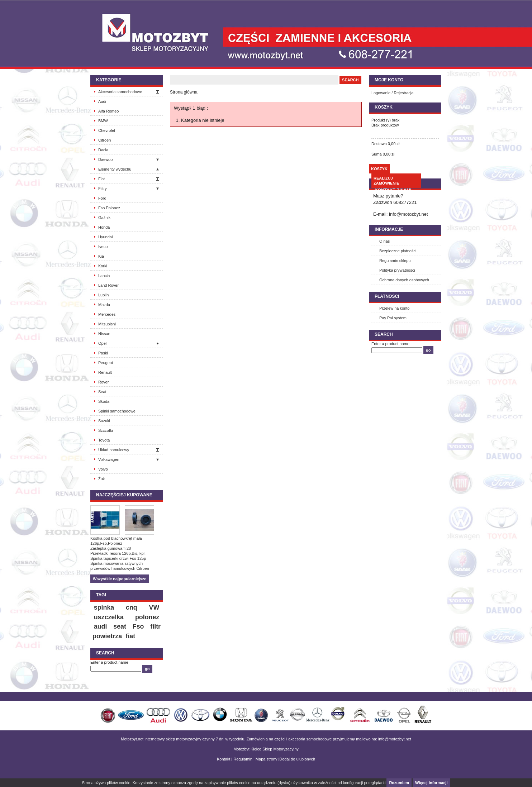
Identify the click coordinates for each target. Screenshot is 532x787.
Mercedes (107, 314)
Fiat (101, 179)
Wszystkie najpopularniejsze (120, 579)
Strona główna (184, 92)
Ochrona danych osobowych (404, 280)
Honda (104, 227)
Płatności (387, 296)
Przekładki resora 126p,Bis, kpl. (118, 553)
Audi (102, 101)
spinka (104, 607)
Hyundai (105, 237)
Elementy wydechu (115, 169)
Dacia (103, 150)
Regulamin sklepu (395, 261)
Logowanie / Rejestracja (392, 93)
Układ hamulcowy (114, 450)
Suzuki (104, 421)
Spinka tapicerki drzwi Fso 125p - (119, 558)
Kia (101, 256)
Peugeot (106, 363)
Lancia (104, 276)
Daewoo (105, 159)
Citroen (104, 140)
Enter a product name (109, 662)
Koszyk (384, 107)
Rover (103, 382)
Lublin (103, 295)
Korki (103, 266)
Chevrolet (107, 130)
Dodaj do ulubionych (297, 759)
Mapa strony (267, 759)
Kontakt (224, 759)
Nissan (104, 334)
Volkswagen (109, 459)
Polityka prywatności (397, 270)
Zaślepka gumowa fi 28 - (112, 548)
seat (120, 626)
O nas (384, 241)
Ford (102, 198)
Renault (105, 372)
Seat (102, 392)
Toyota (104, 440)
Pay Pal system (393, 318)
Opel (102, 343)
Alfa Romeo (108, 111)
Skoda (104, 401)
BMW (103, 121)
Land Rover (108, 285)
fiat (130, 636)
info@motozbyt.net (408, 214)
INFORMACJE (389, 229)
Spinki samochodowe (117, 411)
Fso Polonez (109, 208)
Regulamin (243, 759)
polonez (147, 617)
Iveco (103, 247)
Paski (103, 353)
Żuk (101, 479)
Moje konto (389, 80)
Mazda (104, 305)
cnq (132, 607)
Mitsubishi (107, 324)
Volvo (103, 469)
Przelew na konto (394, 308)
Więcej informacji (431, 783)
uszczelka (109, 617)
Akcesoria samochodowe (120, 92)
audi (101, 626)
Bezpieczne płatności (398, 251)
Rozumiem (399, 783)
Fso (138, 626)
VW (154, 607)
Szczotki (106, 430)
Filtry (103, 189)
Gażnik (104, 218)
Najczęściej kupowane (124, 495)
